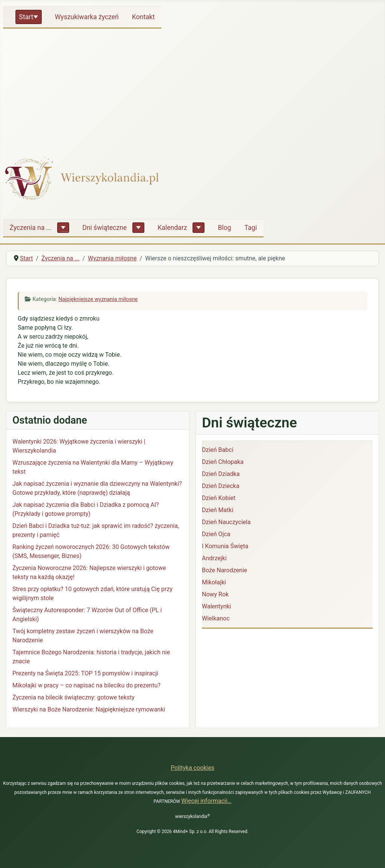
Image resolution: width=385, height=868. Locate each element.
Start (26, 17)
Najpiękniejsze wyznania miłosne (98, 299)
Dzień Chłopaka (223, 462)
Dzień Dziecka (221, 486)
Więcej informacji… (206, 801)
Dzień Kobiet (219, 498)
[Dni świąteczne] (138, 228)
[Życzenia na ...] (63, 228)
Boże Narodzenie (224, 570)
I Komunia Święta (225, 546)
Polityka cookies (192, 768)
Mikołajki (214, 582)
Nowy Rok (215, 594)
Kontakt (143, 17)
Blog (225, 228)
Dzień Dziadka (221, 474)
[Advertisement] (192, 88)
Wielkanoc (216, 618)
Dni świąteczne (105, 228)
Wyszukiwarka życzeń (87, 17)
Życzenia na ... (31, 228)
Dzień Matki (218, 510)
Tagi (251, 228)
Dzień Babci (218, 450)
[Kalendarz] (199, 228)
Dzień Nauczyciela (226, 522)
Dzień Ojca (216, 534)
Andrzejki (214, 558)
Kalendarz (172, 228)
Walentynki (217, 606)
